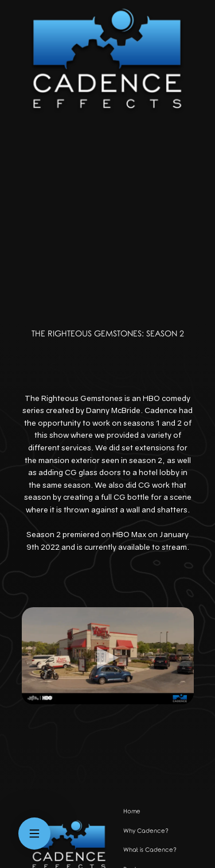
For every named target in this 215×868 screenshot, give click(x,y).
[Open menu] (34, 834)
